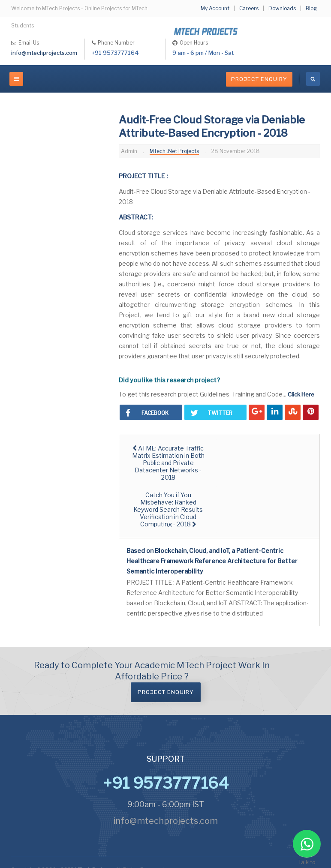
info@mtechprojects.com (44, 53)
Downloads (282, 8)
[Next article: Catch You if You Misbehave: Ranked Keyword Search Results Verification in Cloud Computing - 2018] (168, 509)
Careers (249, 8)
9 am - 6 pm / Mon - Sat (203, 53)
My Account (215, 8)
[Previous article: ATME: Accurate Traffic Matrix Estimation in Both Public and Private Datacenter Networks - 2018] (168, 463)
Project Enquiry (259, 79)
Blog (311, 8)
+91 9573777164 (115, 53)
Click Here (301, 394)
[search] (313, 79)
